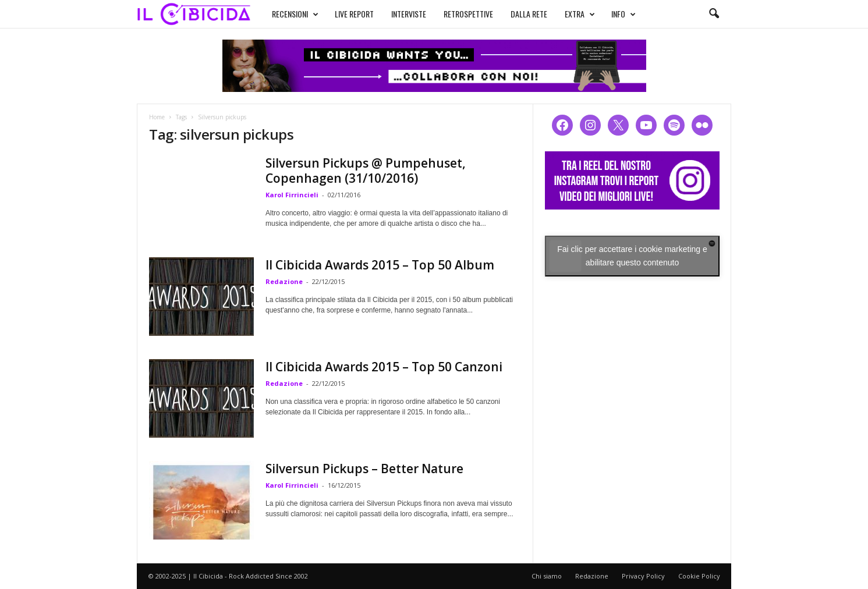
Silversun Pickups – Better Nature (364, 469)
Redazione (284, 281)
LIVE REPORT (354, 14)
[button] (714, 14)
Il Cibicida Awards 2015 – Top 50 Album (380, 265)
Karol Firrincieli (292, 195)
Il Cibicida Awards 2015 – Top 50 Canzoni (384, 367)
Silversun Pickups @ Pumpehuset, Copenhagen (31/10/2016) (366, 171)
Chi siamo (547, 576)
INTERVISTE (409, 14)
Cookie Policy (699, 576)
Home (157, 117)
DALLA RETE (529, 14)
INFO (623, 14)
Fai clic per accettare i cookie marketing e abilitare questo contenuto (632, 256)
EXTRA (580, 14)
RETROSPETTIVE (468, 14)
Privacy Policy (643, 576)
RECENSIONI (295, 14)
